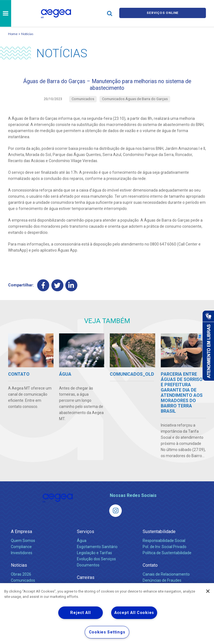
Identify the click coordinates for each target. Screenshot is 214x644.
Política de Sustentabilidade (167, 558)
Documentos (88, 570)
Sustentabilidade (159, 536)
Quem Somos (23, 545)
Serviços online (163, 13)
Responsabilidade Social (164, 545)
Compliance (21, 551)
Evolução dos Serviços (96, 564)
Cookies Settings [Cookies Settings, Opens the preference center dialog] (107, 632)
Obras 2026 (21, 579)
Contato (150, 570)
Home (13, 34)
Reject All (80, 613)
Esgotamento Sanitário (97, 551)
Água (82, 545)
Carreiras (86, 582)
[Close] (208, 591)
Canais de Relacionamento (166, 579)
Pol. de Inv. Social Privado (165, 551)
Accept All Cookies (134, 613)
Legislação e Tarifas (94, 558)
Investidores (22, 558)
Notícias (27, 34)
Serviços (86, 536)
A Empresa (21, 536)
